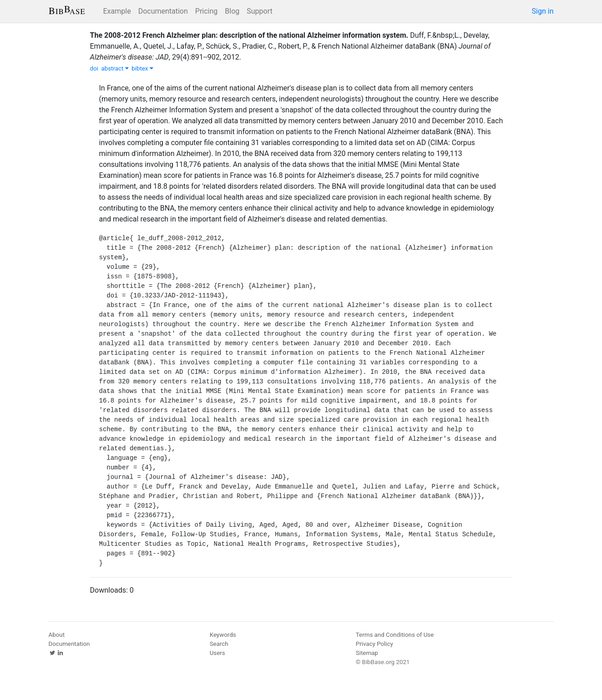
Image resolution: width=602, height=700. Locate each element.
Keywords (223, 635)
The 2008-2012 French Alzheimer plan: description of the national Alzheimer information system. (249, 35)
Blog (232, 11)
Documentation (163, 11)
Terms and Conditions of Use (395, 635)
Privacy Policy (374, 644)
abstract (115, 68)
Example (117, 11)
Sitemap (367, 653)
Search (219, 644)
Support (259, 11)
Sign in (543, 11)
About (57, 635)
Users (218, 653)
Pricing (207, 11)
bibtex (142, 68)
